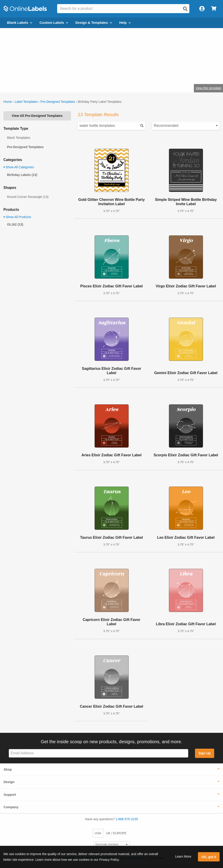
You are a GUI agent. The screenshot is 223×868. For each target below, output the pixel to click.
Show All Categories (19, 167)
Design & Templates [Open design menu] (94, 23)
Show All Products (17, 217)
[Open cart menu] (214, 9)
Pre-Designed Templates (58, 102)
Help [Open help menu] (125, 23)
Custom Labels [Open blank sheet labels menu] (54, 23)
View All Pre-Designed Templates (37, 116)
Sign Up (204, 753)
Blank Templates (19, 138)
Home (8, 102)
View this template (208, 88)
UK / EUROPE (116, 833)
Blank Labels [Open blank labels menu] (20, 23)
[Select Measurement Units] (112, 845)
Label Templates (26, 102)
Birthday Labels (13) (22, 175)
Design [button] (9, 782)
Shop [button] (8, 769)
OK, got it (209, 857)
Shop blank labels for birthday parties (54, 73)
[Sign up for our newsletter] (99, 753)
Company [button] (11, 807)
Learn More (183, 856)
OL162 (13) (15, 224)
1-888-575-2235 (127, 819)
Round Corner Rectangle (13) (28, 197)
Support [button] (10, 795)
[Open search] (185, 9)
